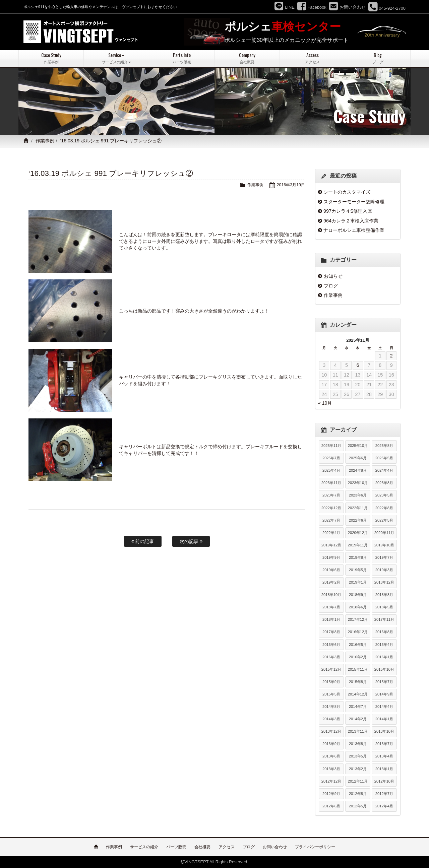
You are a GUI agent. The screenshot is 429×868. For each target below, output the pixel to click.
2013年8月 (358, 744)
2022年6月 (358, 520)
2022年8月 (384, 508)
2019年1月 (358, 582)
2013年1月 (384, 769)
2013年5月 (358, 756)
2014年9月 (384, 694)
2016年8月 (384, 632)
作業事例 (45, 141)
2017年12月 (358, 619)
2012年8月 (358, 793)
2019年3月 (384, 570)
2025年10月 (358, 446)
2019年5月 (358, 570)
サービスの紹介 (144, 847)
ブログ (331, 285)
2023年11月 (331, 483)
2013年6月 (331, 756)
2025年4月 (331, 470)
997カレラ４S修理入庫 (348, 211)
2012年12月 (331, 781)
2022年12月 (331, 508)
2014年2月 (358, 719)
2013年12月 (331, 731)
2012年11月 (358, 781)
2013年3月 (331, 769)
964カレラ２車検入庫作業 (351, 220)
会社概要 (202, 847)
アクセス (227, 847)
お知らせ (333, 276)
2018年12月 (384, 582)
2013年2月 (358, 769)
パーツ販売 (176, 847)
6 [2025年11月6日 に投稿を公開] (358, 365)
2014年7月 (358, 707)
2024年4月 (384, 470)
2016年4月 (384, 644)
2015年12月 (331, 669)
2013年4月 (384, 756)
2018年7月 (331, 607)
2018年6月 (358, 607)
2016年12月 (358, 632)
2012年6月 (331, 806)
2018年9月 (358, 595)
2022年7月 (331, 520)
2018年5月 (384, 607)
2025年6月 (358, 458)
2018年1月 (331, 619)
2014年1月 (384, 719)
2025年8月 (384, 446)
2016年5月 (358, 644)
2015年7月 (384, 681)
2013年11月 (358, 731)
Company (247, 58)
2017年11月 (384, 619)
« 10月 (325, 403)
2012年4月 (384, 806)
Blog (378, 58)
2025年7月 (331, 458)
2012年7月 (384, 793)
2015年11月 (358, 669)
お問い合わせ (275, 847)
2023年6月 (358, 495)
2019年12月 (331, 545)
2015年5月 (331, 694)
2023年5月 (384, 495)
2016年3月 (331, 657)
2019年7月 (384, 557)
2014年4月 (384, 707)
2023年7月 (331, 495)
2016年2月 (358, 657)
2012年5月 (358, 806)
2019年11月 (358, 545)
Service (116, 58)
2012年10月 (384, 781)
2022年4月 (331, 532)
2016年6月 (331, 644)
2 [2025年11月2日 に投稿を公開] (391, 355)
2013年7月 (384, 744)
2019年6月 (331, 570)
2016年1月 (384, 657)
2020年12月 (358, 532)
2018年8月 (384, 595)
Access (312, 58)
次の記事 (191, 541)
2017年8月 (331, 632)
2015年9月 (331, 681)
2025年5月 (384, 458)
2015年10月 (384, 669)
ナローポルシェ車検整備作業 (354, 230)
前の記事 (143, 541)
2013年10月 (384, 731)
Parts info (182, 58)
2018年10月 (331, 595)
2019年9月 (331, 557)
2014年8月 (331, 707)
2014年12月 (358, 694)
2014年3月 (331, 719)
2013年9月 (331, 744)
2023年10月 (358, 483)
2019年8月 (358, 557)
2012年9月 (331, 793)
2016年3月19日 (290, 184)
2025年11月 (331, 446)
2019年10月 (384, 545)
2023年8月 (384, 483)
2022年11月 (358, 508)
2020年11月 (384, 532)
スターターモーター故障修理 (354, 201)
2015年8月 (358, 681)
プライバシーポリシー (315, 847)
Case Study (51, 58)
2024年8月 (358, 470)
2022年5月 (384, 520)
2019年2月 (331, 582)
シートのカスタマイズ (347, 192)
